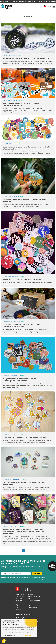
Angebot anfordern (21, 594)
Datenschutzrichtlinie (34, 601)
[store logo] (7, 7)
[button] (4, 641)
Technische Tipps (33, 607)
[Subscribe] (37, 574)
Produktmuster (20, 596)
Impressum (31, 605)
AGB (29, 599)
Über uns (30, 603)
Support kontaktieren (34, 596)
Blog (17, 607)
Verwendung (19, 601)
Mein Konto (31, 594)
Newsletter (19, 609)
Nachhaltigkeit (19, 603)
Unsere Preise (19, 599)
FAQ (17, 605)
